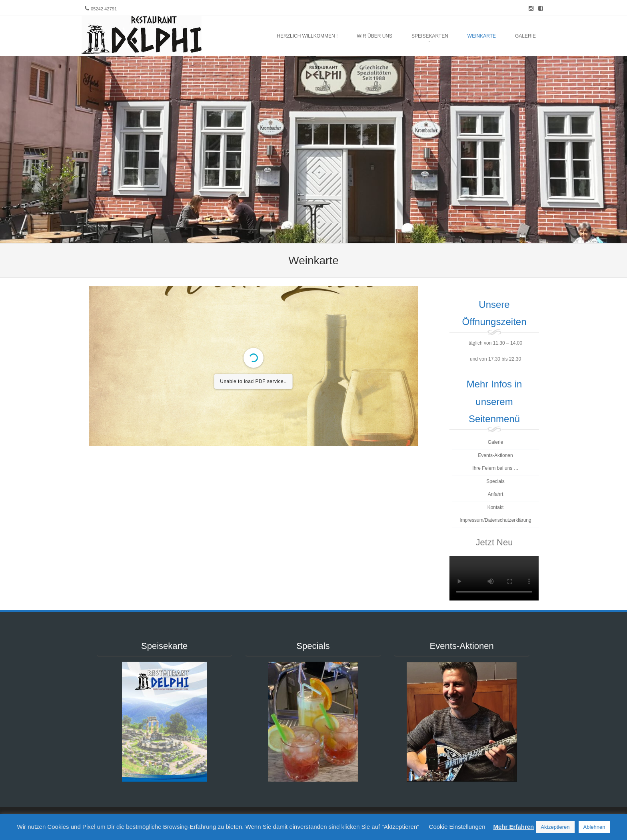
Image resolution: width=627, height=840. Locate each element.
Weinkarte (482, 36)
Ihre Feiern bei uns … (495, 468)
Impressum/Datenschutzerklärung (495, 520)
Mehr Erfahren (514, 827)
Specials (495, 481)
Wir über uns (374, 36)
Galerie (525, 36)
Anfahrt (496, 494)
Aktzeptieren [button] (555, 827)
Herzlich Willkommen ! (307, 36)
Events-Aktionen (495, 455)
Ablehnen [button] (594, 827)
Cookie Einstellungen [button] (457, 827)
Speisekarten (430, 36)
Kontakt (496, 507)
